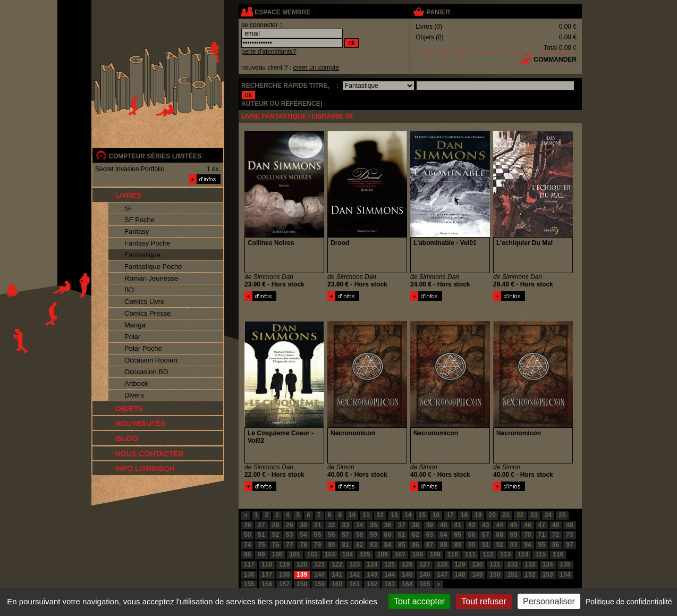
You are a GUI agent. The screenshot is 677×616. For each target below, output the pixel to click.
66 (472, 535)
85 (401, 545)
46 (527, 525)
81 (346, 545)
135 (565, 564)
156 (267, 584)
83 (373, 545)
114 (523, 554)
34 (359, 525)
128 (442, 564)
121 (319, 564)
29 (289, 525)
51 (261, 535)
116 (558, 554)
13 (394, 515)
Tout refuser (484, 601)
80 (331, 545)
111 (470, 554)
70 (527, 535)
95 (542, 545)
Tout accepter (419, 601)
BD (129, 290)
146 (425, 575)
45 (514, 525)
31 (318, 525)
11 (366, 515)
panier (438, 12)
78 (303, 545)
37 (401, 525)
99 (261, 554)
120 (302, 564)
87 (430, 545)
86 (415, 545)
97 (569, 545)
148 (460, 575)
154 (565, 575)
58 (359, 535)
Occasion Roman (151, 360)
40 (443, 525)
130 (477, 564)
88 (443, 545)
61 (401, 535)
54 (303, 535)
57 (346, 535)
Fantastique (142, 255)
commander (555, 60)
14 (408, 515)
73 (569, 535)
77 (289, 545)
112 (488, 554)
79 (318, 545)
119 (284, 564)
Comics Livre (144, 302)
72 (556, 535)
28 (276, 525)
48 (556, 525)
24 (548, 515)
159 (319, 584)
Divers (134, 395)
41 (457, 525)
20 (492, 515)
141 (337, 575)
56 (331, 535)
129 (460, 564)
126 (407, 564)
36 (388, 525)
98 (247, 554)
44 (499, 525)
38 (415, 525)
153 (548, 575)
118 (267, 564)
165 (425, 584)
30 (303, 525)
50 (247, 535)
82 (359, 545)
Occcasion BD (146, 372)
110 (453, 554)
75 (261, 545)
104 (348, 554)
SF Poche (139, 220)
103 (330, 554)
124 (372, 564)
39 (430, 525)
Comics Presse (147, 313)
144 (390, 575)
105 (365, 554)
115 (540, 554)
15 (422, 515)
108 (418, 554)
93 (514, 545)
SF (129, 208)
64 (443, 535)
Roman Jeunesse (151, 278)
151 (512, 575)
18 (464, 515)
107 (400, 554)
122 (337, 564)
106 (383, 554)
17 (450, 515)
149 (477, 575)
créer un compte (316, 67)
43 (485, 525)
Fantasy (137, 231)
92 (499, 545)
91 (485, 545)
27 (261, 525)
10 (352, 515)
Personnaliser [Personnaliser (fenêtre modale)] (549, 601)
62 (415, 535)
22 (520, 515)
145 (407, 575)
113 (505, 554)
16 (436, 515)
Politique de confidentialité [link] (629, 602)
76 (276, 545)
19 (478, 515)
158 (302, 584)
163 (390, 584)
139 (302, 575)
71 (542, 535)
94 (527, 545)
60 (388, 535)
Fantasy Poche (147, 243)
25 (562, 515)
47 (542, 525)
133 (530, 564)
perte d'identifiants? (269, 52)
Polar (132, 337)
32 (331, 525)
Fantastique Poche (153, 267)
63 (430, 535)
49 (569, 525)
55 (318, 535)
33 (346, 525)
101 (295, 554)
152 (530, 575)
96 (556, 545)
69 (514, 535)
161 (354, 584)
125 (390, 564)
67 (485, 535)
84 (388, 545)
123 (354, 564)
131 (495, 564)
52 (276, 535)
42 (472, 525)
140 (319, 575)
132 (512, 564)
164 (407, 584)
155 (249, 584)
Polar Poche (143, 348)
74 (247, 545)
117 (249, 564)
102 (312, 554)
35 (373, 525)
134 (548, 564)
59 (373, 535)
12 (380, 515)
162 (372, 584)
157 (284, 584)
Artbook (136, 383)
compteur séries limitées (155, 156)
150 (495, 575)
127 (425, 564)
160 (337, 584)
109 (435, 554)
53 (289, 535)
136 (249, 575)
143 (372, 575)
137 (267, 575)
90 (472, 545)
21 (506, 515)
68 (499, 535)
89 (457, 545)
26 (247, 525)
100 (277, 554)
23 (534, 515)
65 (457, 535)
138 (284, 575)
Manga (135, 325)
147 (442, 575)
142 (354, 575)
